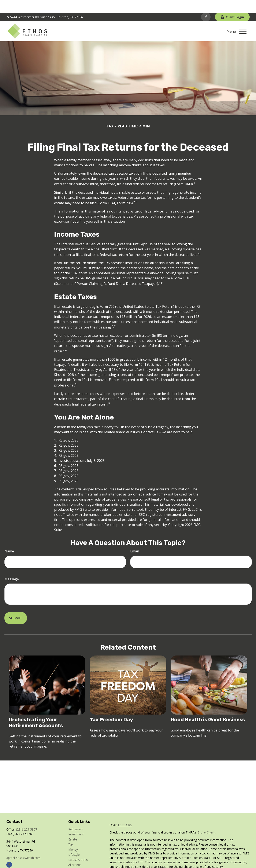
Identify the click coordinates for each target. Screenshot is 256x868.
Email (134, 538)
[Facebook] (206, 4)
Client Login (232, 4)
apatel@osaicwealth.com (23, 845)
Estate (73, 827)
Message (12, 566)
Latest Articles (78, 847)
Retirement (76, 816)
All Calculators (78, 857)
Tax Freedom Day (111, 707)
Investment (76, 822)
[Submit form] (16, 605)
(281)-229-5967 (27, 817)
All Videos (75, 852)
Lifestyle (74, 842)
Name (9, 538)
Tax (71, 832)
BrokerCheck (206, 820)
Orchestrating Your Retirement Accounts (36, 710)
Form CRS (125, 812)
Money (73, 837)
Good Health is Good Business (208, 707)
